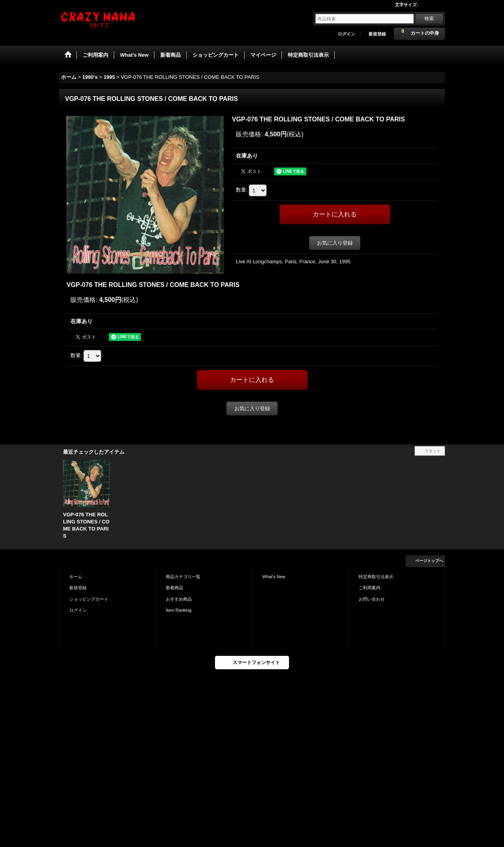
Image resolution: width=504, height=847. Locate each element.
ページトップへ (429, 561)
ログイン (346, 34)
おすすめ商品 (179, 599)
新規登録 (377, 34)
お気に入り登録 (335, 243)
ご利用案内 (370, 588)
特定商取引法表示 (376, 577)
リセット (433, 451)
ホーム (76, 577)
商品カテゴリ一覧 (183, 577)
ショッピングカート (89, 599)
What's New (274, 577)
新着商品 (174, 588)
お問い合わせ (372, 599)
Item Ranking (179, 610)
